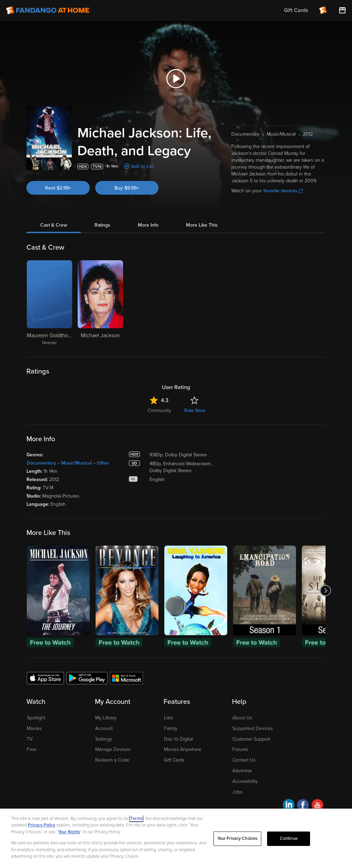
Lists (168, 718)
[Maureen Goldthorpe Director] (49, 303)
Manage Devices (113, 749)
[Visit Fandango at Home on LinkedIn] (289, 806)
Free (32, 749)
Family (171, 728)
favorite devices (283, 191)
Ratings (102, 225)
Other (103, 463)
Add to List (142, 166)
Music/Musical (76, 463)
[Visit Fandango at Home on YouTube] (317, 806)
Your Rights (69, 838)
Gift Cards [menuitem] (296, 10)
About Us (242, 718)
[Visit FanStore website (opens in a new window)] (342, 10)
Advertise (242, 771)
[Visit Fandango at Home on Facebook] (303, 806)
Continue (289, 844)
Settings (104, 739)
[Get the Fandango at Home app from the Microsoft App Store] (126, 678)
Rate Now (195, 410)
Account (104, 728)
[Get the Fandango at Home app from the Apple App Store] (45, 678)
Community (159, 410)
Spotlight (36, 718)
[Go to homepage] (48, 10)
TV (30, 739)
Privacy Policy (42, 831)
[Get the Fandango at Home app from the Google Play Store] (87, 678)
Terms (136, 824)
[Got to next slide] (325, 590)
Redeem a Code (112, 760)
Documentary (41, 463)
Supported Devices (252, 728)
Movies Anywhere (183, 749)
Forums (240, 749)
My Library (106, 718)
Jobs (237, 792)
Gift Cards (174, 760)
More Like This (202, 225)
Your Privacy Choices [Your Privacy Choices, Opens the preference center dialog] (238, 844)
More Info (148, 225)
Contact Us (244, 760)
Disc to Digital (178, 739)
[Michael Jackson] (100, 303)
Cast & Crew (54, 225)
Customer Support (251, 739)
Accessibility (245, 781)
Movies (34, 728)
